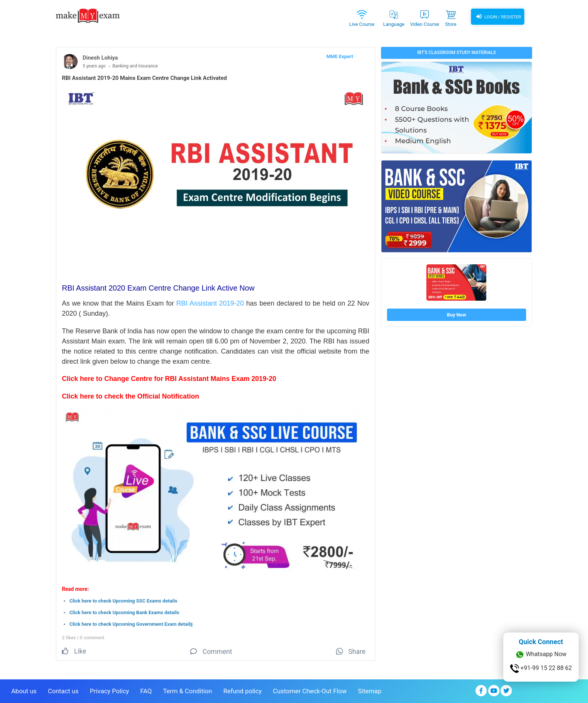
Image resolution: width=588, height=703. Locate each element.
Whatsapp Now (541, 655)
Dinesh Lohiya (100, 58)
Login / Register (498, 17)
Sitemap (370, 690)
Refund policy (242, 690)
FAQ (146, 690)
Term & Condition (188, 690)
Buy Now (457, 315)
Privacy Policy (109, 690)
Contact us (63, 690)
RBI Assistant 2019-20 (211, 303)
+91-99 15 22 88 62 (541, 669)
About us (24, 690)
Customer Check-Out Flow (310, 690)
